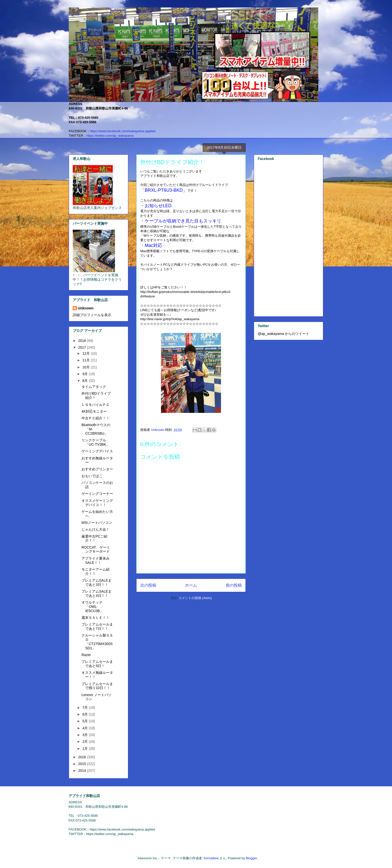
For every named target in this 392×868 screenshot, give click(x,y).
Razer (86, 655)
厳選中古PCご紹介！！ (94, 538)
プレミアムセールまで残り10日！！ (97, 686)
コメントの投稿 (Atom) (195, 598)
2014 (83, 771)
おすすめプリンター (97, 469)
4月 (85, 728)
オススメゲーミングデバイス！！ (97, 503)
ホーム (191, 585)
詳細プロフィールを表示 (92, 315)
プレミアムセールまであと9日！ (97, 664)
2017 (83, 347)
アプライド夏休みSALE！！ (95, 560)
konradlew (211, 858)
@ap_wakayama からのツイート (283, 334)
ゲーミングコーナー (97, 494)
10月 (86, 367)
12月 (86, 353)
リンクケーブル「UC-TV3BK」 (95, 442)
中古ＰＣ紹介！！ (95, 418)
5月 (85, 721)
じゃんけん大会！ (95, 529)
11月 (86, 360)
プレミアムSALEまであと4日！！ (96, 593)
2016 (83, 757)
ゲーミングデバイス (97, 451)
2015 (83, 764)
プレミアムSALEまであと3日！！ (96, 582)
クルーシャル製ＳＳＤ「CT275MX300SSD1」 (97, 642)
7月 (85, 708)
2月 (85, 742)
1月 (85, 749)
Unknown (86, 308)
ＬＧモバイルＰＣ (95, 405)
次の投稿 (148, 585)
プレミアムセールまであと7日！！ (97, 626)
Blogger (251, 858)
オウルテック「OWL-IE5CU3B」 (92, 607)
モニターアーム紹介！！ (95, 571)
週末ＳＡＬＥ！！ (95, 618)
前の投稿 (234, 585)
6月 (85, 714)
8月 (85, 381)
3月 (85, 735)
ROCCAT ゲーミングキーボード (96, 549)
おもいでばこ (92, 476)
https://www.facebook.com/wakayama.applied (123, 131)
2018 (83, 341)
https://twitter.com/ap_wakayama (110, 136)
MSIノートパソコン (97, 523)
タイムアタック (94, 387)
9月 (85, 374)
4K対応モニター (94, 411)
